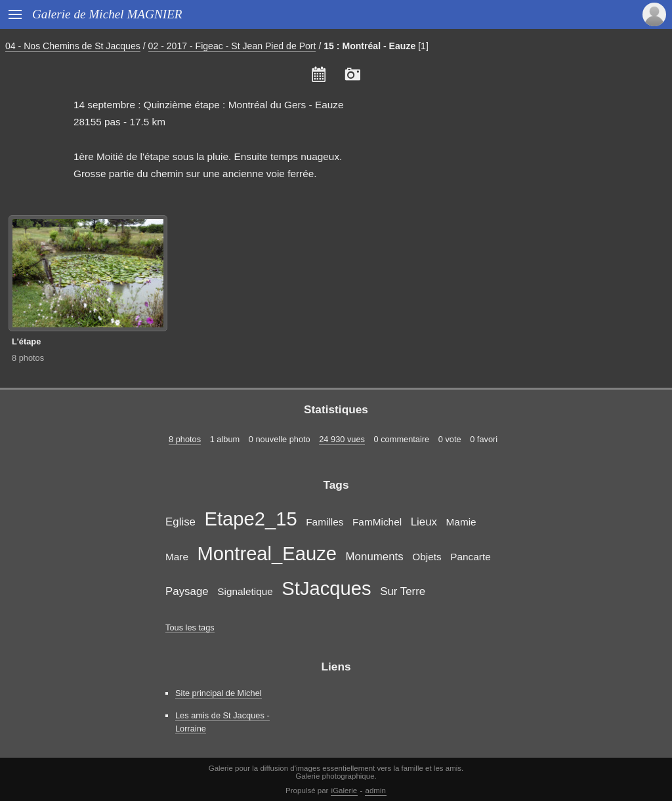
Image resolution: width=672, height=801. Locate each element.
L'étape (26, 341)
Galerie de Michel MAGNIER (107, 14)
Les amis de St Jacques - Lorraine (222, 722)
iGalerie (345, 791)
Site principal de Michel (219, 693)
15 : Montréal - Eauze (369, 46)
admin (376, 791)
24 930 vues (342, 439)
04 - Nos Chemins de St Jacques (73, 46)
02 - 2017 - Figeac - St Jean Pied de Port (232, 46)
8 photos (28, 358)
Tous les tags (190, 627)
